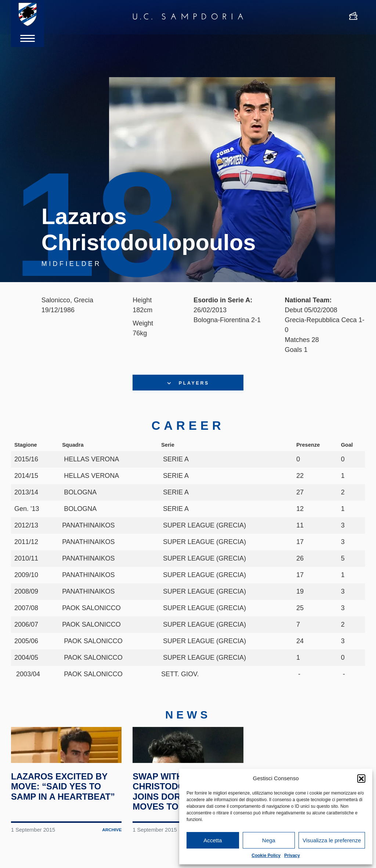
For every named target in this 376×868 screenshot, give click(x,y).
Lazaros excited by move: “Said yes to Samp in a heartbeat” (64, 818)
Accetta (213, 840)
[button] (361, 778)
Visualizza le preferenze (332, 840)
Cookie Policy (266, 856)
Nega (269, 840)
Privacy (292, 856)
